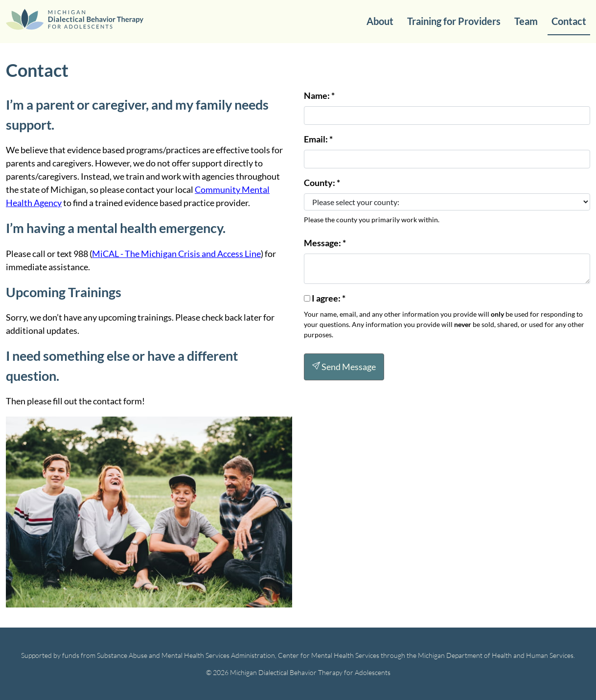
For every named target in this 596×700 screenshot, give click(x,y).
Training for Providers (454, 21)
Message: (325, 243)
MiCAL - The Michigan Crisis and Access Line (176, 254)
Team (526, 21)
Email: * (318, 139)
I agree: (329, 298)
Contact (569, 21)
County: (322, 183)
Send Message (344, 367)
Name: (319, 95)
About (380, 21)
